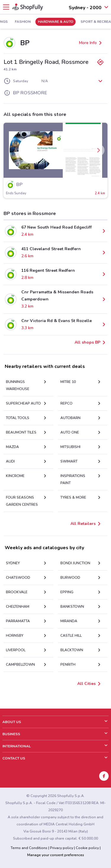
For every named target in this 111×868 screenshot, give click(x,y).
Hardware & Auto (56, 22)
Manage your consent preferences (56, 855)
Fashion (23, 22)
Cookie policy (87, 848)
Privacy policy (62, 848)
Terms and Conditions (29, 848)
